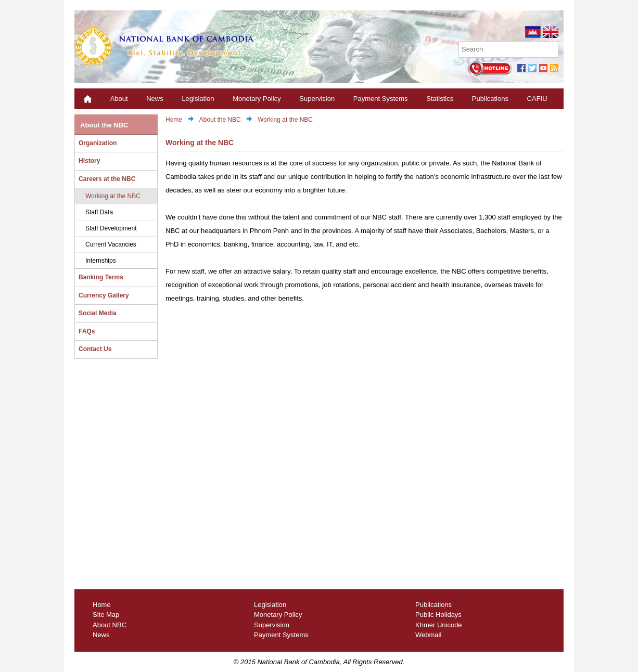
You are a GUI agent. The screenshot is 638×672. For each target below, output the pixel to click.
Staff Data (99, 212)
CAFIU (537, 99)
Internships (101, 261)
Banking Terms (101, 277)
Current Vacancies (111, 244)
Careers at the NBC (107, 179)
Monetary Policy (257, 99)
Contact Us (95, 349)
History (89, 161)
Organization (98, 143)
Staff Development (111, 228)
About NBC (110, 625)
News (155, 99)
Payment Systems (381, 99)
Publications (490, 99)
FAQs (87, 331)
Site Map (106, 615)
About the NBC (104, 125)
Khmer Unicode (439, 625)
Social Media (98, 313)
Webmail (428, 635)
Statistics (440, 99)
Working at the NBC (113, 196)
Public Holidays (438, 615)
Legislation (198, 99)
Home (174, 120)
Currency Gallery (104, 295)
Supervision (317, 99)
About (119, 99)
